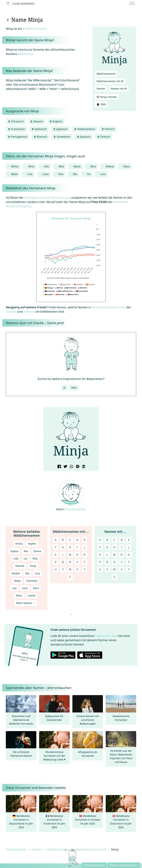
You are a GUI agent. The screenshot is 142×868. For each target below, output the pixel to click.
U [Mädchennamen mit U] (56, 569)
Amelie (16, 573)
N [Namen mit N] (122, 555)
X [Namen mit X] (122, 569)
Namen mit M (119, 89)
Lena (25, 588)
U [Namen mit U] (100, 569)
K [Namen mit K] (100, 555)
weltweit (29, 311)
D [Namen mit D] (122, 540)
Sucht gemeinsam (94, 865)
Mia (26, 551)
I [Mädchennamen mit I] (77, 547)
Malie (14, 174)
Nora (36, 588)
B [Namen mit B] (107, 540)
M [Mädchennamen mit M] (70, 555)
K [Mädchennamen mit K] (56, 555)
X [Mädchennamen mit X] (77, 569)
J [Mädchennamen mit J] (85, 547)
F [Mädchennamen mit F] (56, 547)
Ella (75, 174)
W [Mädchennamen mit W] (70, 569)
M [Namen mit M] (114, 555)
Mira (93, 166)
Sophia (14, 551)
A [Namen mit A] (100, 540)
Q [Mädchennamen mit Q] (63, 562)
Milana (110, 166)
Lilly (16, 558)
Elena (19, 595)
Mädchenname (36, 29)
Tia (89, 174)
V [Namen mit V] (107, 569)
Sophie (32, 544)
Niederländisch (84, 129)
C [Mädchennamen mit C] (70, 540)
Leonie (32, 595)
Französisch (16, 129)
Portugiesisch (17, 137)
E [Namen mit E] (129, 540)
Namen (101, 89)
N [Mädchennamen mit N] (77, 555)
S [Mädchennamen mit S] (77, 562)
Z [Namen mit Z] (114, 577)
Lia (25, 558)
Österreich (118, 307)
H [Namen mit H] (114, 547)
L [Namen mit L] (107, 555)
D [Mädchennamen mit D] (77, 540)
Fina (61, 174)
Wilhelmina (25, 54)
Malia (17, 581)
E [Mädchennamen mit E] (84, 540)
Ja (65, 388)
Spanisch (84, 137)
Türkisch (104, 137)
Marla (77, 166)
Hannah (20, 566)
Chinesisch (16, 121)
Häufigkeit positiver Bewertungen (47, 198)
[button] (48, 436)
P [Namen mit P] (100, 562)
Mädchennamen (106, 74)
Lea (14, 588)
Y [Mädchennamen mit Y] (84, 569)
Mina (31, 166)
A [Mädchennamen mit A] (56, 540)
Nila (46, 166)
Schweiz (11, 311)
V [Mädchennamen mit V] (63, 569)
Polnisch (108, 129)
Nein (74, 388)
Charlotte (32, 581)
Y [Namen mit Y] (129, 569)
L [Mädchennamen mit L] (63, 555)
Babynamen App (106, 636)
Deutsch (37, 121)
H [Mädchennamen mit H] (70, 547)
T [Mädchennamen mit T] (84, 562)
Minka (15, 166)
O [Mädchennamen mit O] (84, 555)
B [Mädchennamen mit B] (63, 540)
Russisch (40, 137)
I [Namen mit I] (122, 547)
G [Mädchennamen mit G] (63, 547)
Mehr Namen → (26, 603)
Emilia (19, 544)
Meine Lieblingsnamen (123, 865)
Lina (30, 174)
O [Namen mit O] (129, 555)
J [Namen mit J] (129, 547)
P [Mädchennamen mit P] (56, 562)
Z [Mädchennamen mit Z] (70, 577)
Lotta (45, 174)
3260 (101, 104)
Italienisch (39, 129)
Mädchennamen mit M (110, 81)
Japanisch (60, 129)
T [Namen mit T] (129, 562)
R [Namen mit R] (114, 562)
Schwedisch (62, 137)
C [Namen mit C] (114, 540)
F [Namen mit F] (100, 547)
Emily (33, 566)
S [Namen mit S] (122, 562)
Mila (61, 166)
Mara (127, 166)
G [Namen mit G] (107, 547)
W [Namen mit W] (114, 569)
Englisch (56, 121)
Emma (37, 551)
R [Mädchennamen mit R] (70, 562)
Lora (103, 174)
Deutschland (100, 307)
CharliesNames (76, 509)
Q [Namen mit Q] (107, 562)
